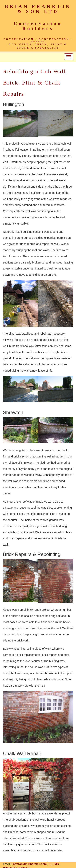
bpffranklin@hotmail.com (30, 864)
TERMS (54, 864)
